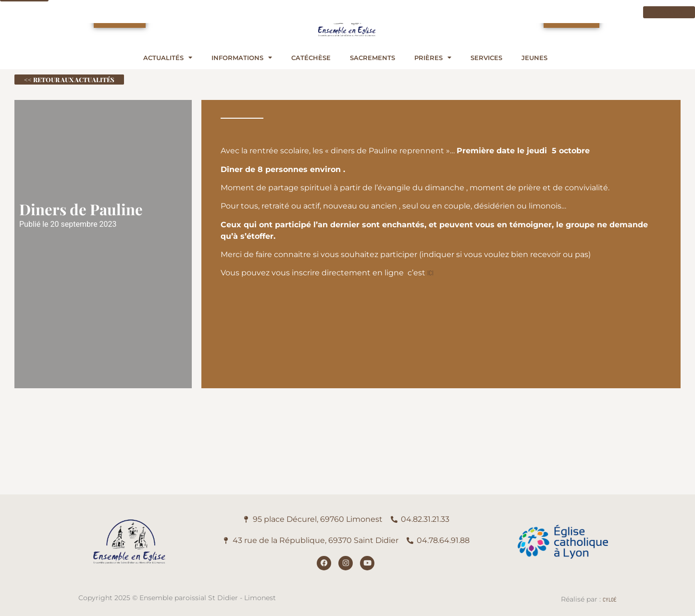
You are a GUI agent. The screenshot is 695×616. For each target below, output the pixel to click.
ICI (430, 273)
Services (486, 58)
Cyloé (610, 599)
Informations (242, 58)
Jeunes (534, 58)
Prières (433, 58)
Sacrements (372, 58)
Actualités (168, 58)
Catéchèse (311, 58)
